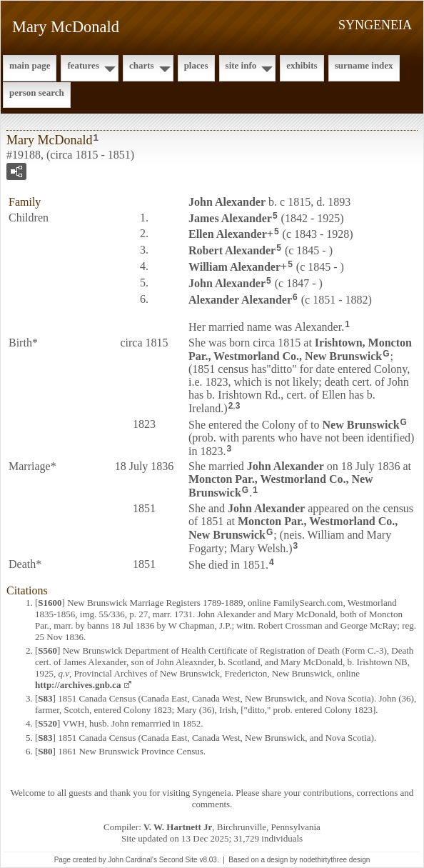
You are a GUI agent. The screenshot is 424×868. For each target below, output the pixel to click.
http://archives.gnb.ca (78, 685)
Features (83, 65)
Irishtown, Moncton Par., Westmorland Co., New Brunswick (300, 349)
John (227, 202)
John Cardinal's (132, 860)
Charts (142, 65)
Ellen (228, 234)
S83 (45, 698)
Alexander (240, 299)
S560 (47, 650)
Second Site (178, 860)
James (230, 218)
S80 (45, 751)
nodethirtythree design (334, 860)
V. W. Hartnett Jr (178, 827)
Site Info (241, 65)
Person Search (37, 93)
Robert (232, 250)
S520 (47, 723)
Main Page (30, 65)
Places (196, 65)
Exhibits (302, 65)
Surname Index (364, 65)
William (234, 267)
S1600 (50, 603)
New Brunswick (361, 425)
